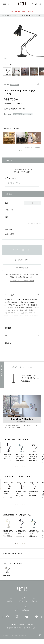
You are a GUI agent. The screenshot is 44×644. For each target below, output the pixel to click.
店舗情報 (21, 624)
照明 (8, 16)
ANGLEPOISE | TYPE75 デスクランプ (31, 16)
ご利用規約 (30, 624)
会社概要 (14, 624)
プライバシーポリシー (30, 628)
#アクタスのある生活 (13, 129)
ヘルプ (16, 608)
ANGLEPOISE (15, 85)
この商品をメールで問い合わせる (22, 281)
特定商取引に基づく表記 (14, 628)
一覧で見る (7, 576)
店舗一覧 (34, 599)
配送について (23, 599)
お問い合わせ (26, 608)
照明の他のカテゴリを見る (13, 553)
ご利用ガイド (11, 599)
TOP (3, 16)
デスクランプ (15, 16)
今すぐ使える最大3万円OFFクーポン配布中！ (22, 11)
